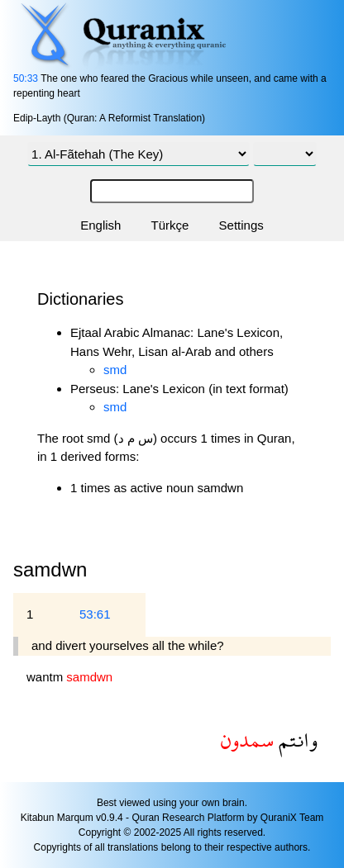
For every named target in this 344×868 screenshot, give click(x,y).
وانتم (296, 740)
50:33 (26, 78)
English (100, 225)
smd (115, 370)
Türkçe (170, 225)
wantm (46, 677)
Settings (241, 225)
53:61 (95, 614)
